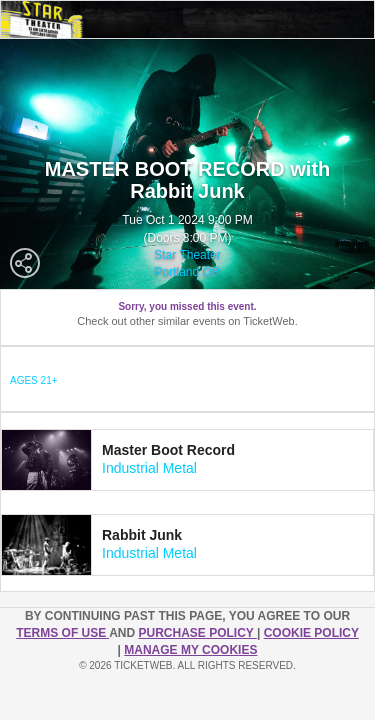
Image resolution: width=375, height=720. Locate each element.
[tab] (187, 460)
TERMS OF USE (62, 633)
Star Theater (187, 255)
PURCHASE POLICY (197, 633)
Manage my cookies (190, 650)
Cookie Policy (311, 633)
